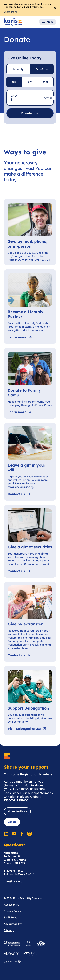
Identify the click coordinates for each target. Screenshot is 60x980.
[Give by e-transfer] (30, 622)
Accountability (13, 924)
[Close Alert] (55, 8)
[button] (48, 22)
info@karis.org (13, 881)
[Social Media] (6, 834)
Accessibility (11, 905)
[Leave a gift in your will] (30, 462)
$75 (30, 82)
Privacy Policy (12, 911)
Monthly (18, 69)
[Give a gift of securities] (30, 541)
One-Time (42, 69)
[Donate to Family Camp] (30, 383)
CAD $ (14, 98)
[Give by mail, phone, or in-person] (30, 232)
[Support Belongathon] (30, 701)
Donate (12, 822)
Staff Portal (11, 917)
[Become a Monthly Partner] (30, 307)
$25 (14, 82)
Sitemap (9, 930)
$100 (46, 82)
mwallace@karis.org (20, 487)
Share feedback (17, 811)
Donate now (30, 113)
